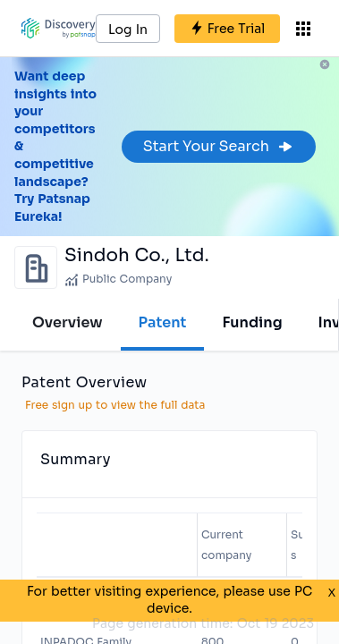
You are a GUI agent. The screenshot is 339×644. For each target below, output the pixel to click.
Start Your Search (219, 146)
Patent (163, 322)
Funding (252, 322)
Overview (68, 322)
